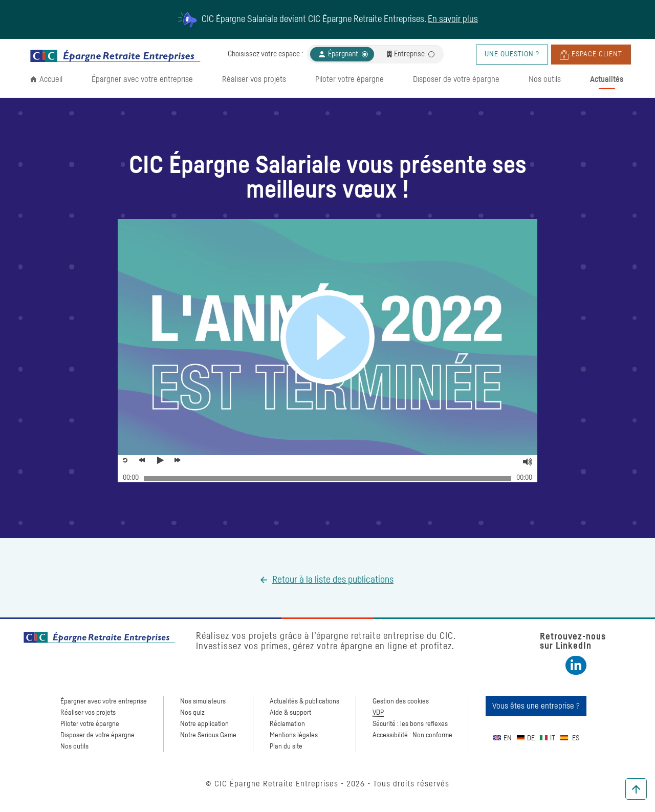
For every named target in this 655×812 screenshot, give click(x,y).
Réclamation (287, 724)
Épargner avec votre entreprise (142, 79)
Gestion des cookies (401, 701)
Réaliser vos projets (254, 79)
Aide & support (290, 713)
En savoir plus (453, 19)
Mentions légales (294, 735)
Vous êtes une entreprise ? (536, 706)
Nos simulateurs (203, 701)
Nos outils (545, 79)
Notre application (204, 724)
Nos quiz (192, 713)
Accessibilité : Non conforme (412, 735)
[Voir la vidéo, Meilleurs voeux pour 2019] (162, 460)
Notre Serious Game (208, 735)
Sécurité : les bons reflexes (410, 724)
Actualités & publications (304, 701)
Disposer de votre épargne (456, 79)
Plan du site (286, 746)
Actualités (607, 79)
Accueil (51, 79)
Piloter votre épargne (350, 79)
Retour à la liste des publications (333, 580)
